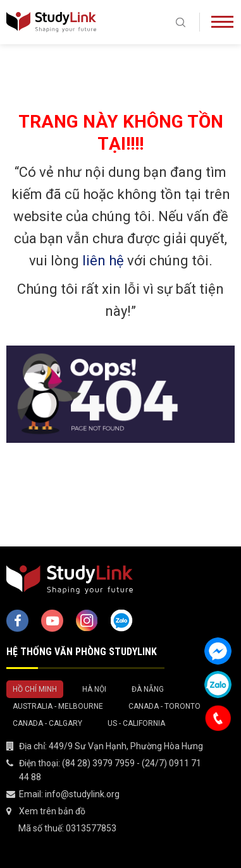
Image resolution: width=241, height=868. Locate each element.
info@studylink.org (82, 794)
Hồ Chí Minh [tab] (35, 689)
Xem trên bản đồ (52, 811)
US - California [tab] (136, 723)
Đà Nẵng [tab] (148, 689)
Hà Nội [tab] (94, 689)
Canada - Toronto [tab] (164, 706)
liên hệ (103, 261)
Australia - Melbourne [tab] (58, 706)
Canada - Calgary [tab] (47, 723)
